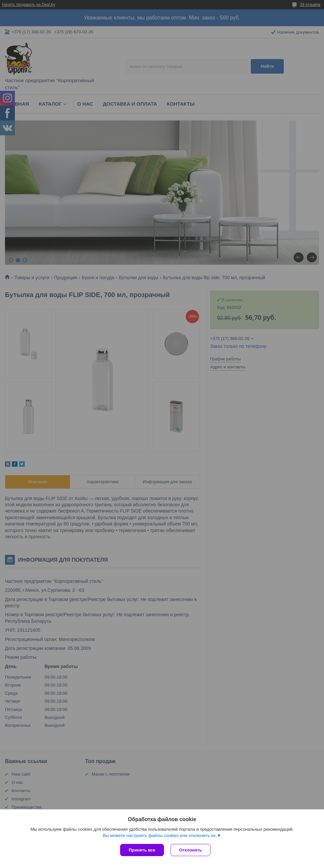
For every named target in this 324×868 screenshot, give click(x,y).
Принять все (142, 850)
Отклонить (191, 850)
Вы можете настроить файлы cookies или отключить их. (160, 835)
